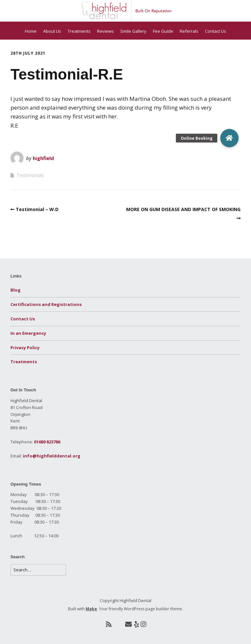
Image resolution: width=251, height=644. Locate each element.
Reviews (105, 31)
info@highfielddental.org (52, 456)
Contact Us (216, 31)
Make (91, 609)
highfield (43, 158)
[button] (229, 138)
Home (31, 31)
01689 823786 (47, 442)
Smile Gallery (133, 31)
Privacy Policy (25, 348)
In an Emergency (28, 333)
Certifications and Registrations (46, 304)
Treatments (79, 31)
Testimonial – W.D (37, 209)
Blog (16, 290)
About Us (52, 31)
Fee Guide (163, 31)
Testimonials (30, 175)
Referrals (189, 31)
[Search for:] (38, 570)
